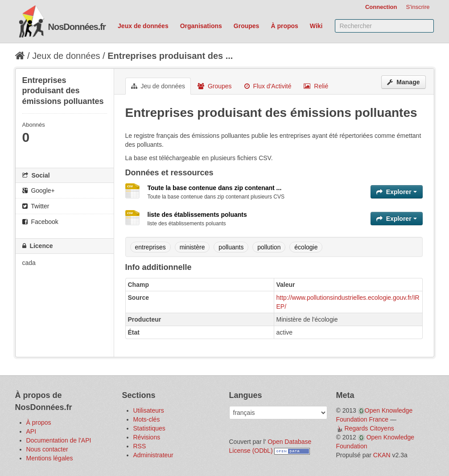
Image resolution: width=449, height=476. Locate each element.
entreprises (150, 247)
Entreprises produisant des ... (170, 56)
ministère (192, 247)
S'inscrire (418, 7)
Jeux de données (143, 26)
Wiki (316, 26)
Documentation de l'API (59, 440)
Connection (381, 7)
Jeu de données (158, 86)
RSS (140, 446)
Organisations (201, 26)
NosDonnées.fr (77, 27)
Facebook (40, 222)
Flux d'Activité (268, 86)
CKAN (382, 455)
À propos (284, 26)
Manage (403, 82)
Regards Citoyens (369, 428)
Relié (316, 86)
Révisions (147, 437)
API (31, 431)
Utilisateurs (149, 410)
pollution (269, 247)
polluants (231, 247)
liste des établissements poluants (197, 215)
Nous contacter (47, 449)
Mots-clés (147, 419)
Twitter (36, 206)
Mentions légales (50, 458)
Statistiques (149, 428)
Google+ (39, 190)
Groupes (247, 26)
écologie (306, 247)
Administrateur (153, 455)
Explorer (397, 192)
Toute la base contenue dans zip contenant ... (215, 188)
